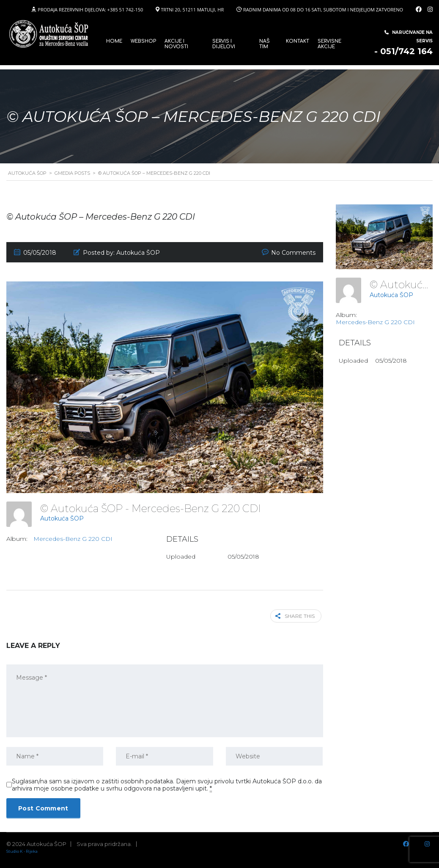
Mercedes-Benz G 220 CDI (73, 539)
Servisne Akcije (329, 44)
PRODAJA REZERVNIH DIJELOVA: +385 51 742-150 (90, 10)
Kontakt (298, 41)
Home (114, 41)
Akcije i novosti (176, 44)
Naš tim (265, 44)
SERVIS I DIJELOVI (224, 44)
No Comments (293, 253)
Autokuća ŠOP (62, 518)
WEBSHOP (143, 41)
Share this (297, 616)
